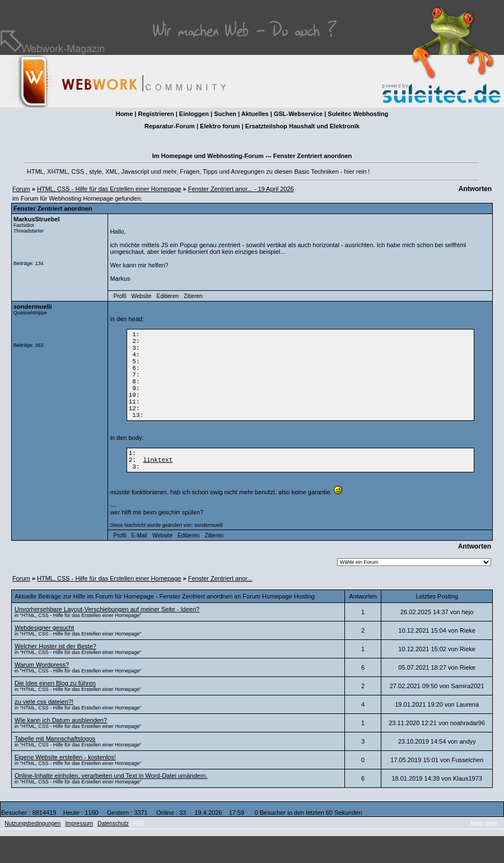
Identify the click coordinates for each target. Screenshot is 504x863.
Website (141, 296)
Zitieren (193, 296)
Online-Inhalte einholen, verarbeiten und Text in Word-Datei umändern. (111, 802)
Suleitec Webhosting (358, 114)
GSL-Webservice (298, 114)
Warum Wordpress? (42, 692)
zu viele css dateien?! (44, 729)
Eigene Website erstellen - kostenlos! (65, 784)
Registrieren (156, 114)
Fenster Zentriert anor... (220, 605)
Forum (21, 189)
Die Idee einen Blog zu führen (55, 710)
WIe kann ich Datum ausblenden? (61, 747)
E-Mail (139, 562)
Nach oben (484, 850)
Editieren (168, 296)
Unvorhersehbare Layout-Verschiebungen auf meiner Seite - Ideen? (107, 636)
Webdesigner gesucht (44, 655)
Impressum (79, 850)
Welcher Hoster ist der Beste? (55, 673)
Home (125, 114)
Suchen (225, 114)
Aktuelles (255, 114)
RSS (139, 850)
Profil (120, 296)
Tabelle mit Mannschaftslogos (55, 765)
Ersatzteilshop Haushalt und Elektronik (302, 126)
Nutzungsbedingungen (32, 850)
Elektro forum (220, 126)
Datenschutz (113, 850)
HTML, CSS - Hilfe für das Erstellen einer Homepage (109, 189)
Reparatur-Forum (170, 126)
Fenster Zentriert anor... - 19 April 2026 (241, 189)
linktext (158, 484)
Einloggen (194, 114)
